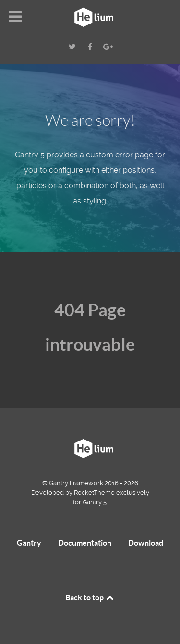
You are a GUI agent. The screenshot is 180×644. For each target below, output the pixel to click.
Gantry (29, 543)
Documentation (85, 543)
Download (146, 543)
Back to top (90, 597)
